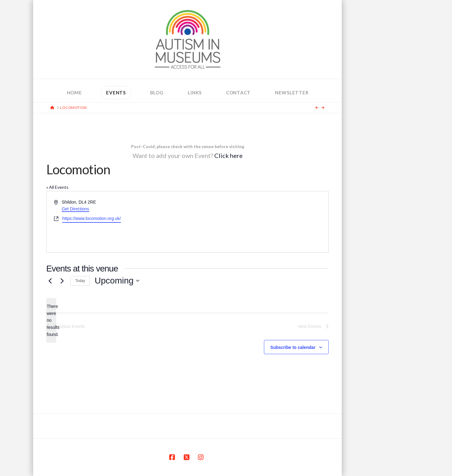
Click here (228, 155)
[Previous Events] (50, 281)
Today (80, 281)
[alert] (51, 320)
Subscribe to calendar (293, 347)
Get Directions (75, 209)
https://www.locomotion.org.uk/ (92, 218)
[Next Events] (62, 281)
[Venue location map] (257, 222)
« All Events (57, 187)
